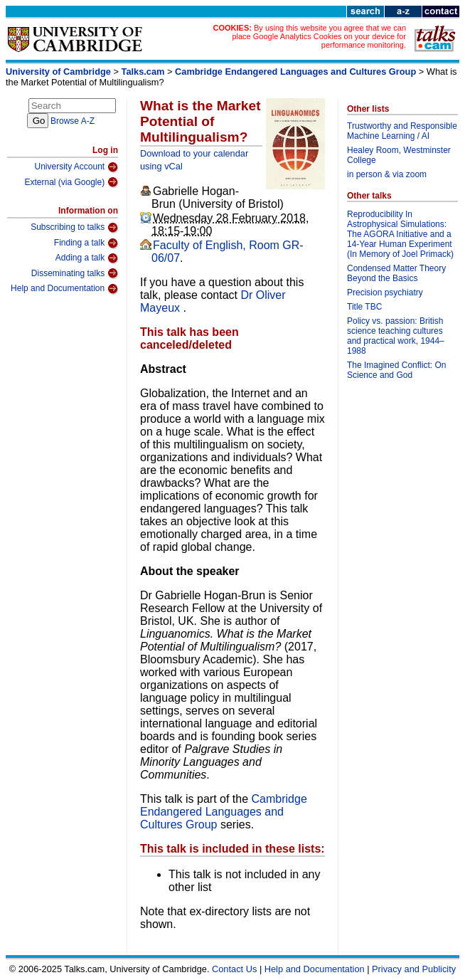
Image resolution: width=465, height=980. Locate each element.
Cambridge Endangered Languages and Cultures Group (295, 72)
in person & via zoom (387, 174)
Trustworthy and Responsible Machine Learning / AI (402, 131)
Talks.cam (143, 72)
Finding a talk (86, 243)
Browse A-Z (73, 121)
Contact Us (234, 969)
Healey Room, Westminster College (399, 155)
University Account (76, 167)
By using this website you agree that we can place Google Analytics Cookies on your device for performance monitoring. (319, 36)
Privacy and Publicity (414, 969)
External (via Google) (71, 182)
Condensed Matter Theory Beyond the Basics (396, 273)
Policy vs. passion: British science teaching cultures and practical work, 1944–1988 (396, 336)
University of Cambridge (58, 72)
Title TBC (364, 307)
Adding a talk (87, 258)
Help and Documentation (64, 289)
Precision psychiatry (385, 293)
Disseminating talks (75, 273)
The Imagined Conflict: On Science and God (396, 370)
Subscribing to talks (74, 228)
